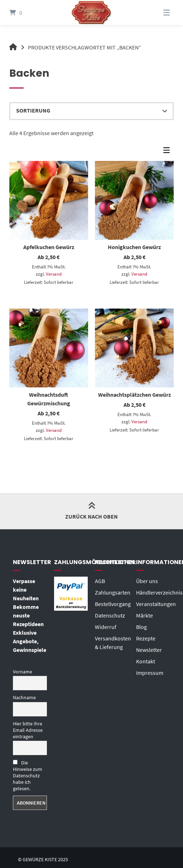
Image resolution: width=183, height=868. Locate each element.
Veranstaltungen (156, 604)
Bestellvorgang (113, 604)
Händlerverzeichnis (159, 592)
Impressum (150, 673)
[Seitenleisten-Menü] (168, 152)
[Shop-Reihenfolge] (92, 111)
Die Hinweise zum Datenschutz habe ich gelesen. (28, 776)
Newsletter (149, 650)
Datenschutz (110, 615)
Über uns (147, 581)
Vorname (23, 672)
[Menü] (158, 13)
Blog (141, 627)
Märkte (145, 615)
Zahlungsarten (113, 592)
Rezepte (146, 638)
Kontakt (146, 661)
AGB (100, 581)
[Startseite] (91, 13)
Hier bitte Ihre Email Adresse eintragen (28, 730)
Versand (54, 274)
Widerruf (106, 627)
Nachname (24, 697)
